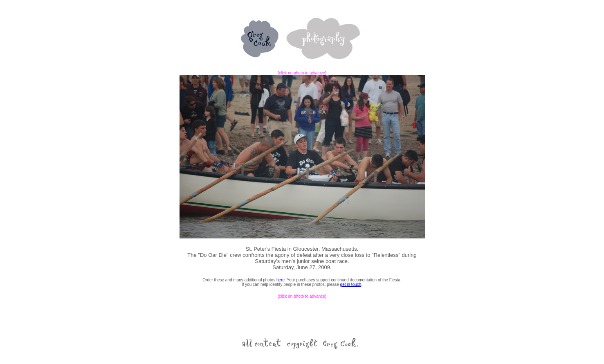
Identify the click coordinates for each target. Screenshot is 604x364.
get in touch (351, 284)
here (281, 280)
